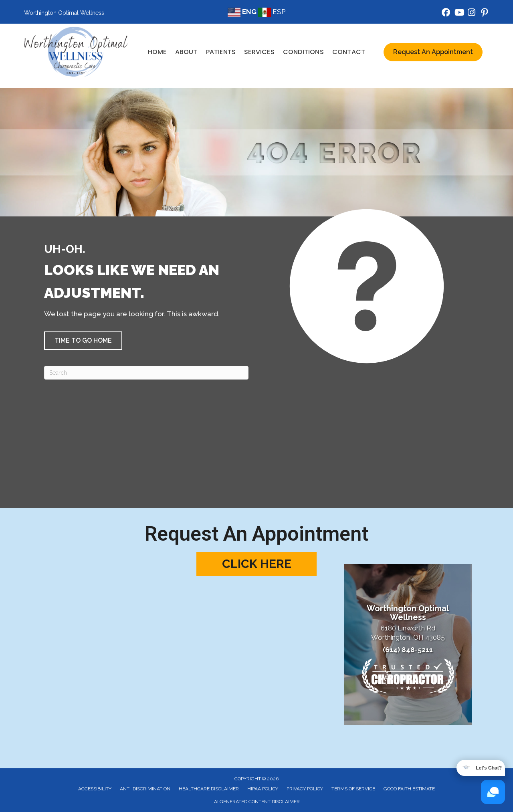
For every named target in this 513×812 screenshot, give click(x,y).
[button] (83, 341)
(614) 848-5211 (408, 650)
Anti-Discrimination (145, 789)
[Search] (146, 373)
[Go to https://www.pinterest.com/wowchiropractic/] (485, 14)
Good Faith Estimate (409, 789)
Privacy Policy (305, 789)
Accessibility (95, 789)
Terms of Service (353, 789)
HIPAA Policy (263, 789)
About (186, 52)
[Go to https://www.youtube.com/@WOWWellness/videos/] (459, 13)
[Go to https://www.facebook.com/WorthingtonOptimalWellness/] (446, 13)
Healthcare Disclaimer (209, 789)
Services (259, 52)
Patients (221, 52)
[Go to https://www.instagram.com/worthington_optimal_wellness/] (472, 13)
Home (157, 52)
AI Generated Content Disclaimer (257, 802)
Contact (349, 52)
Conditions (303, 52)
